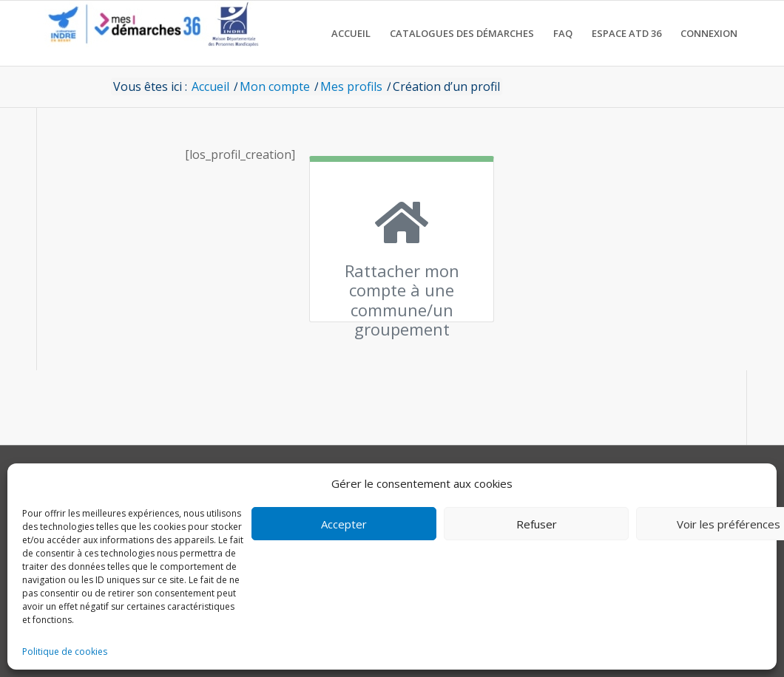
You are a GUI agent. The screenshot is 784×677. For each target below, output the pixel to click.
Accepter (344, 524)
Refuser (537, 524)
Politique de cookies (65, 652)
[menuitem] (351, 33)
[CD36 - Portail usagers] (148, 33)
